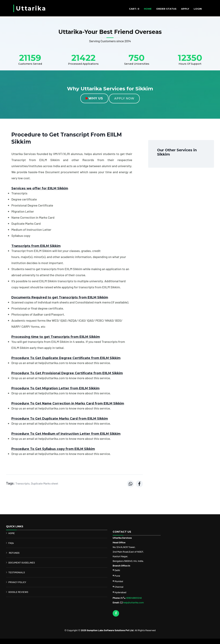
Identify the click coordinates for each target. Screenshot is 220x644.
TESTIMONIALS (17, 572)
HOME (148, 9)
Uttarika (31, 8)
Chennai (119, 587)
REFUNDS (14, 553)
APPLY (185, 9)
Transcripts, (23, 483)
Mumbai (119, 581)
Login (198, 9)
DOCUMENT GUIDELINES (22, 562)
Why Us (94, 98)
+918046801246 (133, 598)
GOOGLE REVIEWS (18, 592)
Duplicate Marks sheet (45, 483)
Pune (117, 576)
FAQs (11, 543)
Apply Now (124, 98)
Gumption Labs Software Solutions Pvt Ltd (110, 630)
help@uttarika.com (133, 602)
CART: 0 (134, 9)
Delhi (117, 570)
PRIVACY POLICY (17, 582)
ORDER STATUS (166, 9)
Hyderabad (120, 592)
